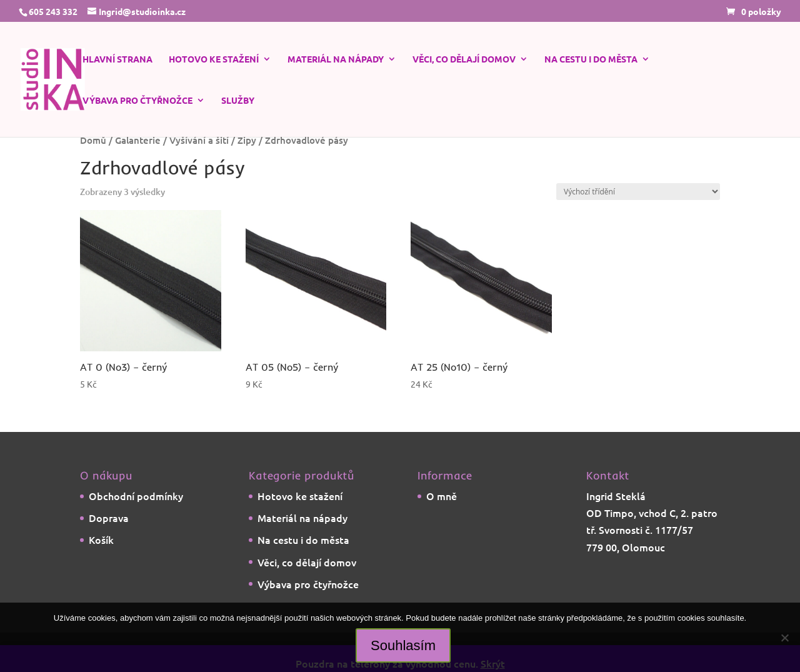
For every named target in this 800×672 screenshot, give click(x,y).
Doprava (109, 518)
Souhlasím (403, 645)
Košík (101, 539)
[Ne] (784, 638)
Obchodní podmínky (136, 496)
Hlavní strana (117, 59)
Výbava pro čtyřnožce (137, 101)
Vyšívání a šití (199, 140)
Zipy (247, 140)
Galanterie (138, 140)
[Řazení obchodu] (638, 192)
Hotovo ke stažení (214, 59)
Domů (93, 140)
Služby (238, 101)
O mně (442, 496)
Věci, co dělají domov (464, 59)
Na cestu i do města (591, 59)
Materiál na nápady (336, 59)
